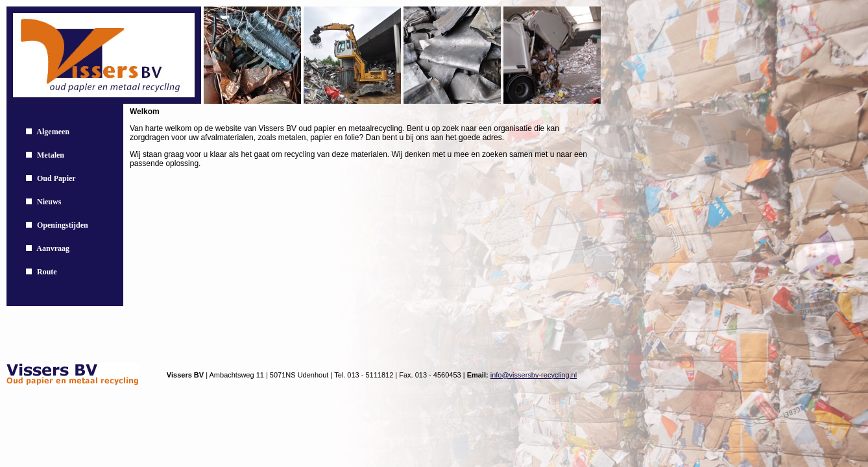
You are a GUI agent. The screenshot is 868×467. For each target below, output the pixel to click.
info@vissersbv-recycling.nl (534, 375)
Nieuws (49, 202)
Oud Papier (56, 178)
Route (47, 272)
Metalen (51, 155)
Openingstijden (63, 225)
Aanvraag (53, 248)
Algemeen (53, 132)
